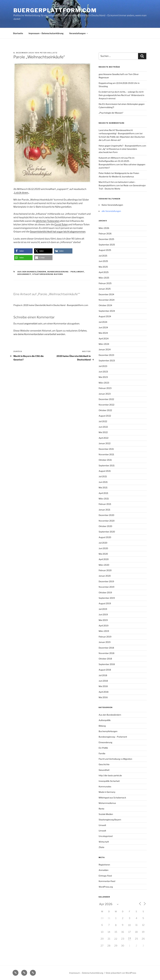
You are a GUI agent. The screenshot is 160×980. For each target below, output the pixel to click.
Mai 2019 (103, 620)
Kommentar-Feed (107, 881)
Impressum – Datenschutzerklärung (46, 33)
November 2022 (106, 405)
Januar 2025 (105, 289)
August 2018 (105, 670)
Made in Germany (107, 792)
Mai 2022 (103, 432)
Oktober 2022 (105, 410)
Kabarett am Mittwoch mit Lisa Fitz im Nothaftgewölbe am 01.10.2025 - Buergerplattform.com (117, 161)
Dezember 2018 (106, 648)
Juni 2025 (103, 261)
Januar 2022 (105, 443)
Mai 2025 (103, 267)
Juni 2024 (103, 327)
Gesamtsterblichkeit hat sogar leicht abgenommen (58, 232)
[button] (23, 251)
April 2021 (103, 493)
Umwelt (102, 825)
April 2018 (104, 692)
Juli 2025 (103, 256)
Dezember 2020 (106, 515)
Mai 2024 (103, 333)
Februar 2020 (105, 570)
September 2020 (107, 532)
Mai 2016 (103, 697)
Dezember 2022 (106, 399)
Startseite (18, 33)
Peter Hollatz (49, 53)
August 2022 (105, 416)
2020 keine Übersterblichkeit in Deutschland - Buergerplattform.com (56, 305)
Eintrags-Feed (105, 876)
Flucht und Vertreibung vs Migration (115, 759)
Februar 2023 (105, 388)
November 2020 (107, 521)
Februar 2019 (105, 637)
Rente (101, 809)
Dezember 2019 (106, 581)
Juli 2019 (103, 609)
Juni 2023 (103, 372)
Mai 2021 (103, 487)
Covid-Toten (61, 225)
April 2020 (104, 559)
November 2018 (106, 653)
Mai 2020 (103, 554)
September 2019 (107, 598)
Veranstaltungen (79, 33)
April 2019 (104, 626)
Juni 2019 (103, 614)
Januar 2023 (105, 394)
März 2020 (104, 565)
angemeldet (31, 324)
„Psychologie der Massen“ (111, 113)
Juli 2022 (103, 421)
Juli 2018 (103, 675)
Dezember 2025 (106, 239)
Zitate (101, 847)
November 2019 (106, 587)
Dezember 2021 (106, 449)
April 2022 (104, 438)
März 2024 (104, 344)
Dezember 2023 (106, 355)
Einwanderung (105, 742)
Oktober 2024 (105, 305)
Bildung (102, 726)
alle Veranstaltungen (111, 211)
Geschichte (104, 764)
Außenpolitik (105, 720)
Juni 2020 (103, 548)
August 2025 (105, 250)
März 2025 (104, 278)
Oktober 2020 (105, 526)
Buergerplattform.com (55, 10)
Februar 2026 (105, 234)
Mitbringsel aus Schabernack (112, 798)
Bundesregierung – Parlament (113, 737)
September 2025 (107, 245)
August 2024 (105, 316)
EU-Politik (103, 748)
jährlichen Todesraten (48, 221)
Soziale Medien (106, 814)
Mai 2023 (103, 377)
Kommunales (105, 786)
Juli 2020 (103, 543)
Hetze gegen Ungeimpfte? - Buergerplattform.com (122, 146)
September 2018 (107, 664)
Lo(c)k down (21, 193)
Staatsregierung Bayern (48, 274)
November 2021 (106, 454)
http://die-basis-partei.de (110, 775)
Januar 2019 (105, 642)
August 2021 (105, 471)
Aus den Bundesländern (32, 272)
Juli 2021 (103, 476)
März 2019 (104, 631)
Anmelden (104, 870)
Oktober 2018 (105, 659)
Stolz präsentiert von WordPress (121, 973)
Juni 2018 (103, 681)
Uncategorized (106, 836)
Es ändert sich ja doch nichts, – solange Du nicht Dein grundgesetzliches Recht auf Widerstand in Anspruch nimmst (121, 95)
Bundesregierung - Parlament (66, 272)
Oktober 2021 (105, 460)
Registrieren (104, 865)
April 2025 (104, 272)
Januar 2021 (104, 510)
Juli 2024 (103, 322)
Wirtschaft (104, 842)
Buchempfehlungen (108, 731)
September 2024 (107, 311)
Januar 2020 (105, 576)
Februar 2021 (105, 504)
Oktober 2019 (105, 592)
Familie (102, 753)
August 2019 (105, 603)
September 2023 (107, 361)
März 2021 (104, 499)
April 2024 (104, 339)
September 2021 (107, 465)
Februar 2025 (105, 283)
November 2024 (107, 300)
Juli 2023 (103, 366)
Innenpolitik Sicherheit (109, 781)
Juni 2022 (103, 427)
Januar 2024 (105, 349)
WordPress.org (106, 887)
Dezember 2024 (106, 294)
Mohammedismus (107, 803)
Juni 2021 (103, 482)
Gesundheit (24, 274)
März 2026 (104, 228)
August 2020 (105, 537)
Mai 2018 (103, 686)
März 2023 (104, 383)
